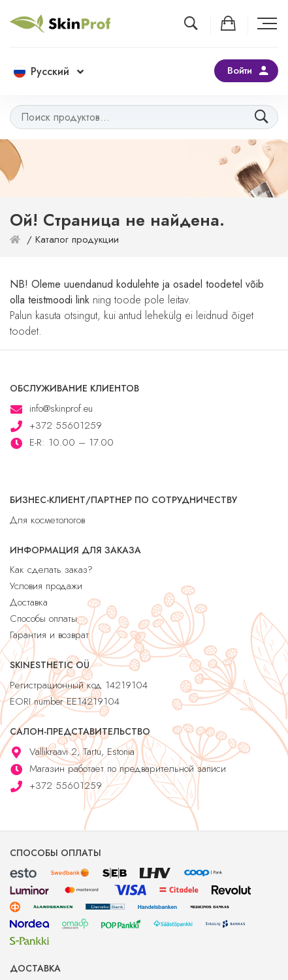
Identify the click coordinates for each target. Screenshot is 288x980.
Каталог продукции (77, 239)
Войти (240, 70)
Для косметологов (47, 520)
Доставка (29, 602)
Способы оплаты (43, 619)
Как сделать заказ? (51, 570)
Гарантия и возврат (49, 635)
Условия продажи (46, 586)
